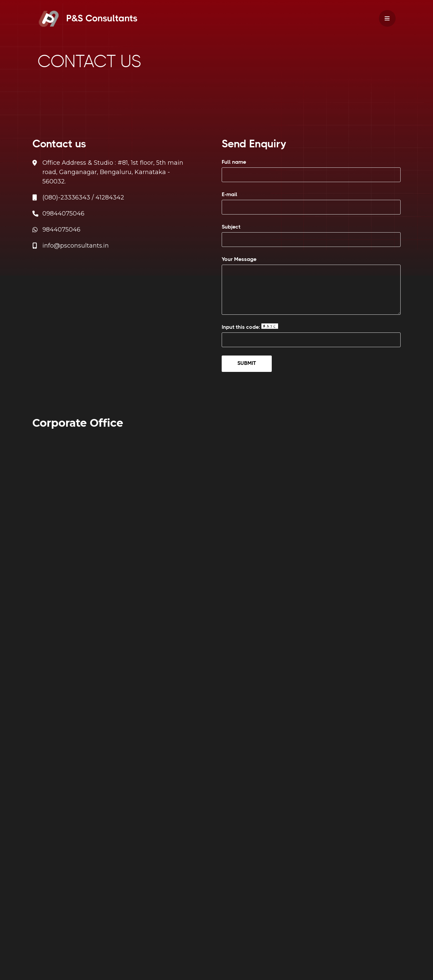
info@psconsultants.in (76, 246)
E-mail (311, 203)
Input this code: (311, 335)
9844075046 (61, 230)
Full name (311, 171)
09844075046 (63, 214)
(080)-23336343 (66, 197)
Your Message (311, 286)
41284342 (110, 197)
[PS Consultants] (87, 19)
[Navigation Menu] (387, 18)
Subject (311, 236)
